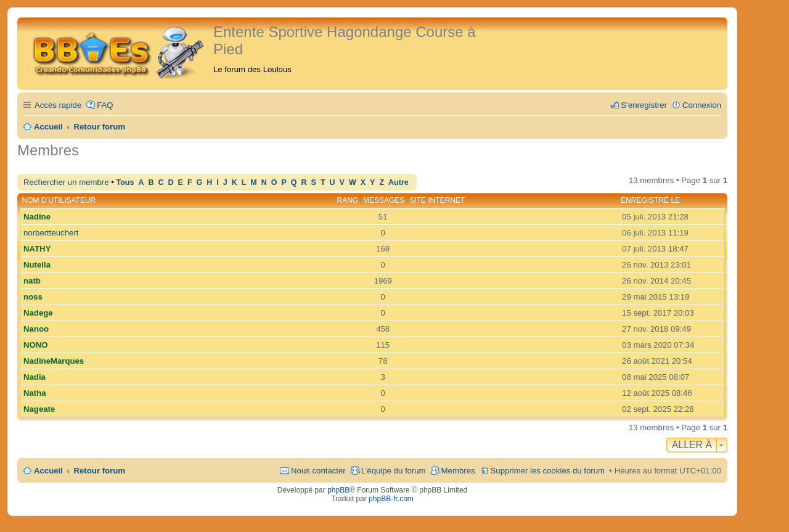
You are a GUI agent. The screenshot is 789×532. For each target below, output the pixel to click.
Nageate (39, 409)
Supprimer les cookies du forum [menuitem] (548, 471)
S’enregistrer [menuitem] (644, 105)
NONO (36, 345)
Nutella (37, 265)
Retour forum (100, 471)
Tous (125, 182)
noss (33, 297)
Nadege (38, 313)
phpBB (338, 490)
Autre (399, 182)
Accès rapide (58, 105)
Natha (35, 393)
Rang (348, 200)
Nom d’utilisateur (59, 200)
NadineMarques (54, 361)
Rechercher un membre (66, 182)
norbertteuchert (51, 233)
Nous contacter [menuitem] (318, 471)
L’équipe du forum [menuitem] (394, 471)
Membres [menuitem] (458, 471)
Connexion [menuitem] (702, 105)
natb (32, 281)
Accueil (48, 471)
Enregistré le (650, 200)
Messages (384, 200)
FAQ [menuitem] (105, 105)
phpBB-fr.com (391, 499)
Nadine (37, 217)
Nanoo (36, 329)
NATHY (37, 249)
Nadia (35, 377)
